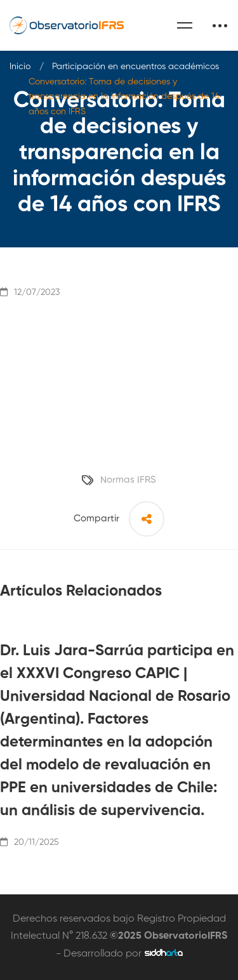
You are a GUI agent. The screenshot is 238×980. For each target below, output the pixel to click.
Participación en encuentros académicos (136, 67)
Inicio (20, 67)
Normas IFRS (128, 480)
